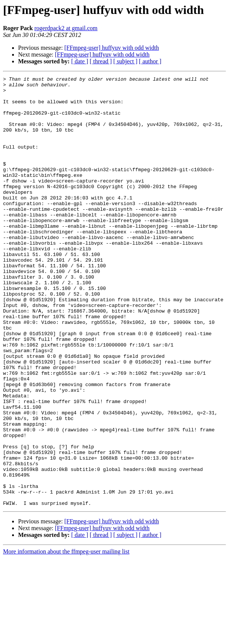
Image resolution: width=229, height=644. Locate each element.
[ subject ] (125, 61)
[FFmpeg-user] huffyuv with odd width (112, 48)
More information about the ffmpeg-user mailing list (66, 637)
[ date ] (80, 61)
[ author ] (150, 61)
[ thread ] (101, 61)
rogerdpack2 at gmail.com (66, 28)
